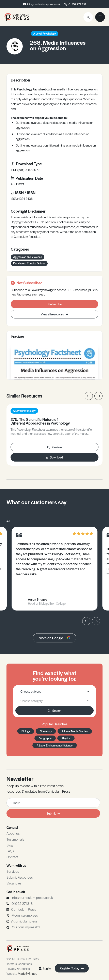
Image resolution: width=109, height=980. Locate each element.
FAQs (10, 851)
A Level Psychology (45, 33)
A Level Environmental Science (55, 745)
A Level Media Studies (75, 731)
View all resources (54, 314)
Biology (26, 731)
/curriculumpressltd (26, 927)
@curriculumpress (25, 915)
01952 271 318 (77, 4)
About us (13, 833)
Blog (10, 845)
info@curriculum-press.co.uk (44, 4)
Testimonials (15, 839)
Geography (45, 738)
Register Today (72, 968)
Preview (54, 447)
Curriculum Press (24, 909)
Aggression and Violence (28, 257)
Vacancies (14, 883)
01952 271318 (22, 903)
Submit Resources (20, 877)
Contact (12, 857)
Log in (45, 968)
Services (13, 871)
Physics (66, 738)
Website (22, 973)
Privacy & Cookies (18, 969)
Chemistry (46, 731)
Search (55, 710)
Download (54, 457)
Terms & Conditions (19, 964)
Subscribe (55, 304)
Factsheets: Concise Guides (29, 263)
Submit (53, 813)
